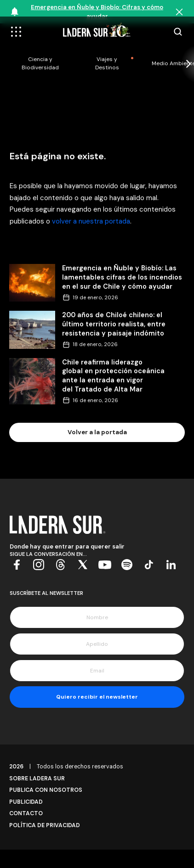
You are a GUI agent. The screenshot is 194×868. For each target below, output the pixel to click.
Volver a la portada (97, 432)
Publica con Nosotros (46, 790)
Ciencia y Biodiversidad (40, 63)
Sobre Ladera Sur (37, 778)
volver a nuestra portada (91, 221)
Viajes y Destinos (107, 63)
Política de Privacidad (45, 825)
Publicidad (26, 802)
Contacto (26, 813)
